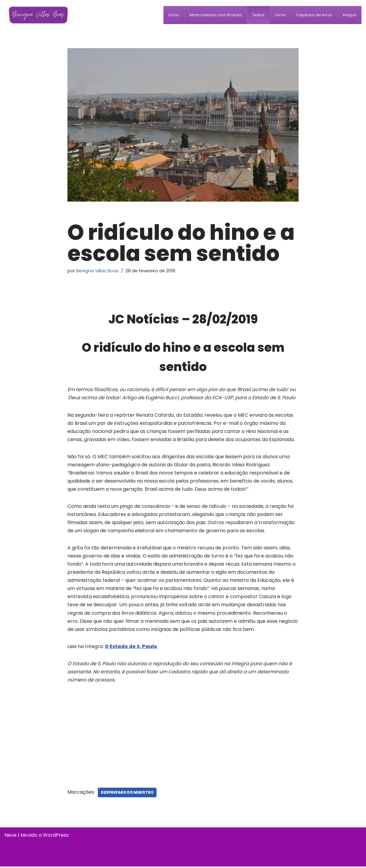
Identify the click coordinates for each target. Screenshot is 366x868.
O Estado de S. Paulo (131, 648)
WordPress (56, 837)
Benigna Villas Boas (97, 271)
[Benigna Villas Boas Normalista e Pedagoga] (38, 15)
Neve (11, 837)
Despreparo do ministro (127, 794)
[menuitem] (174, 15)
